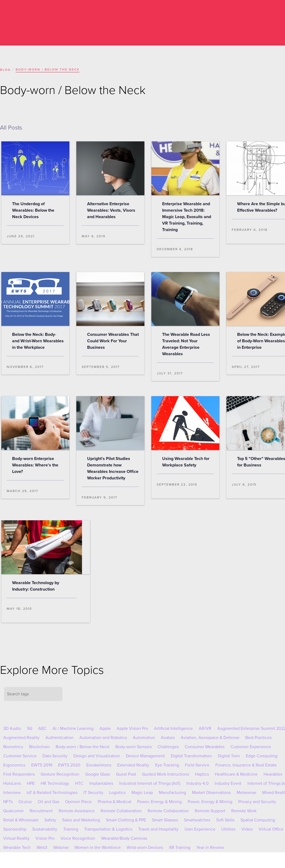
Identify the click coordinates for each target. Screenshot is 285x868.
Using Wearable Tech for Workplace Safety (186, 462)
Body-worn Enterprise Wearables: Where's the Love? (35, 465)
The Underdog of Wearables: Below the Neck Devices (33, 210)
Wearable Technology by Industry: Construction (36, 586)
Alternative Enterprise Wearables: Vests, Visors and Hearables (111, 210)
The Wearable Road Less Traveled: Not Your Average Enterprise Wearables (186, 344)
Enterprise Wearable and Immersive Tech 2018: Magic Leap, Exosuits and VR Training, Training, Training (187, 217)
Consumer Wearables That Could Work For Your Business (113, 341)
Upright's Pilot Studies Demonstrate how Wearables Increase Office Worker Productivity (113, 468)
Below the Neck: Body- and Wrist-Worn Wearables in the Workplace (38, 341)
